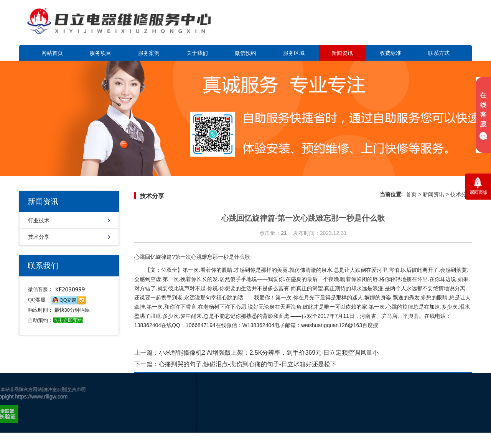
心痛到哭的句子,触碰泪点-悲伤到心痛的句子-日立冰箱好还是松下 (248, 364)
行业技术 (39, 220)
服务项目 (101, 53)
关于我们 (197, 53)
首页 (411, 194)
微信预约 (245, 53)
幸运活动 (439, 419)
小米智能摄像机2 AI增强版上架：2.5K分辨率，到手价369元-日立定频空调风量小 (269, 353)
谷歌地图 (462, 419)
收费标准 (390, 53)
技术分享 (39, 237)
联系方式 (439, 53)
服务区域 (294, 53)
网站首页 (52, 53)
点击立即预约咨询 (418, 27)
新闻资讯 (342, 53)
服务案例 (149, 53)
